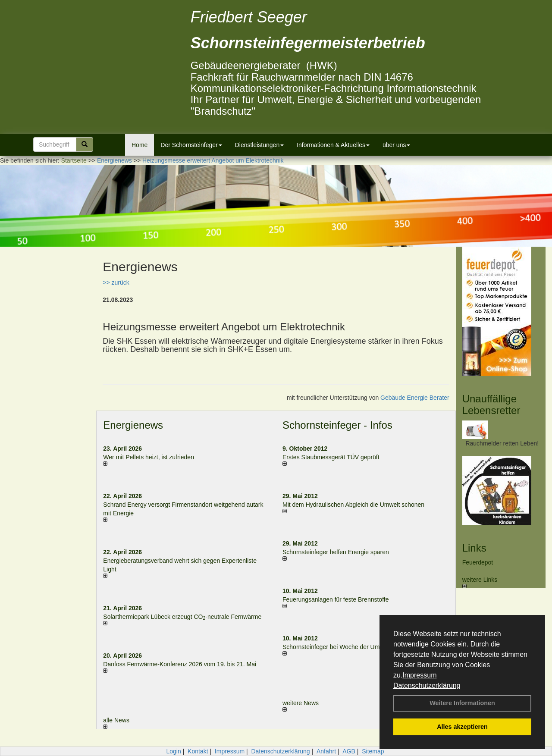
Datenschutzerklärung (427, 685)
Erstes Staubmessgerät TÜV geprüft (331, 457)
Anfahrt (326, 751)
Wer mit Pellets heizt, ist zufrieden (149, 457)
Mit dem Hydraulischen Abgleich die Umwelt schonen (353, 505)
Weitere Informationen (462, 703)
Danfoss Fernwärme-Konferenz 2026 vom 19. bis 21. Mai (180, 664)
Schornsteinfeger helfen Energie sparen (336, 552)
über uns (396, 145)
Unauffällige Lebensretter (491, 404)
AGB (349, 751)
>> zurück (116, 282)
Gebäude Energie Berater (415, 398)
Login (173, 751)
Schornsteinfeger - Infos (337, 425)
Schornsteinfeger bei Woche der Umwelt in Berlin (348, 647)
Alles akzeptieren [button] (462, 727)
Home (140, 145)
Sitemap (373, 751)
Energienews (133, 425)
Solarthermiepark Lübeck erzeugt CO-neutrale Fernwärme (182, 617)
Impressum (419, 675)
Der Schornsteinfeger (191, 145)
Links (474, 548)
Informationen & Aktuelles (333, 145)
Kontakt (198, 751)
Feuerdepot (478, 562)
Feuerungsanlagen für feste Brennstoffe (336, 599)
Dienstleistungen (260, 145)
